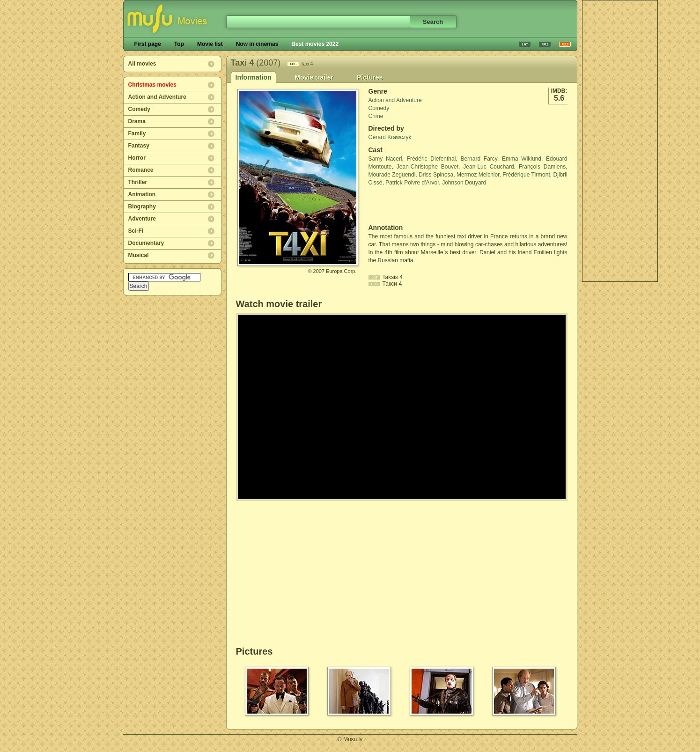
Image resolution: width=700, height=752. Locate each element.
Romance (141, 170)
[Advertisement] (620, 141)
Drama (137, 121)
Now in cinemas (257, 44)
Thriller (138, 182)
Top (179, 44)
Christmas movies (152, 85)
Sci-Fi (136, 231)
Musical (139, 255)
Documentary (146, 243)
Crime (376, 116)
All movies (142, 64)
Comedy (139, 109)
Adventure (142, 219)
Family (137, 133)
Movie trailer (314, 77)
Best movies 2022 (315, 44)
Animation (142, 194)
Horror (137, 158)
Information (254, 77)
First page (148, 44)
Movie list (210, 44)
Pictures (370, 77)
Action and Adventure (157, 97)
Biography (142, 206)
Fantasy (139, 146)
